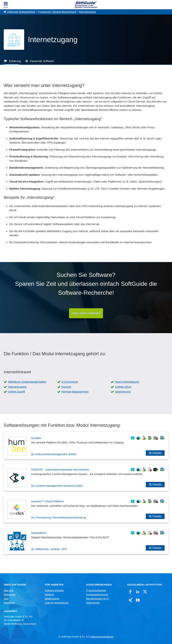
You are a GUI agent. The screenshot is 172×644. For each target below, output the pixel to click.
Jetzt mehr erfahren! (86, 313)
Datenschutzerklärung (102, 637)
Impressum (9, 603)
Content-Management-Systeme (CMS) (59, 486)
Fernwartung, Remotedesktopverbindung (61, 517)
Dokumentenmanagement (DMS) (56, 454)
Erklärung (15, 61)
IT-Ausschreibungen (96, 591)
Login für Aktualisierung (57, 603)
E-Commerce (70, 382)
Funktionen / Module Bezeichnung (57, 12)
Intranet (66, 387)
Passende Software (42, 61)
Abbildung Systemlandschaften (27, 382)
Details (157, 453)
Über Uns (8, 591)
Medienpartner (52, 599)
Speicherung (123, 392)
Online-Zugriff (16, 392)
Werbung (49, 595)
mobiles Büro (123, 387)
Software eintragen (54, 591)
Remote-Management (75, 392)
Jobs (6, 599)
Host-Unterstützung (127, 382)
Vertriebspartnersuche (97, 595)
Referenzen (10, 595)
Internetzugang (87, 12)
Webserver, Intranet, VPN (51, 549)
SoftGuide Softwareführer (21, 12)
